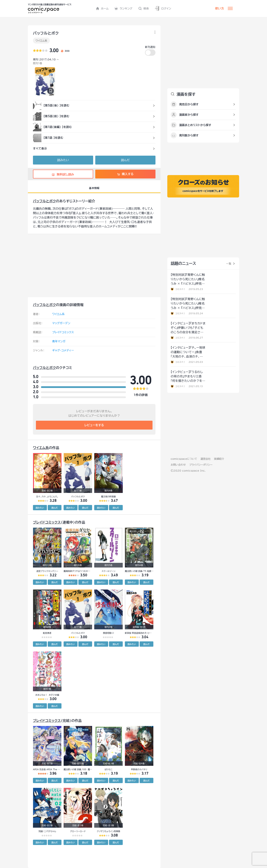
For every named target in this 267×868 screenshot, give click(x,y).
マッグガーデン (61, 323)
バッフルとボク (44, 201)
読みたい (63, 160)
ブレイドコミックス (63, 332)
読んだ (125, 160)
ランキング (123, 8)
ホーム (102, 8)
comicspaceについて (184, 459)
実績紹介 (219, 459)
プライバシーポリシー (201, 465)
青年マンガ (59, 341)
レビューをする (94, 425)
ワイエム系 (41, 41)
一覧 (229, 264)
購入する (125, 174)
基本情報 (94, 188)
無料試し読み (63, 174)
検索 (144, 8)
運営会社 (206, 459)
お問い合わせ (178, 465)
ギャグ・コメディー (63, 350)
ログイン (163, 9)
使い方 (219, 8)
